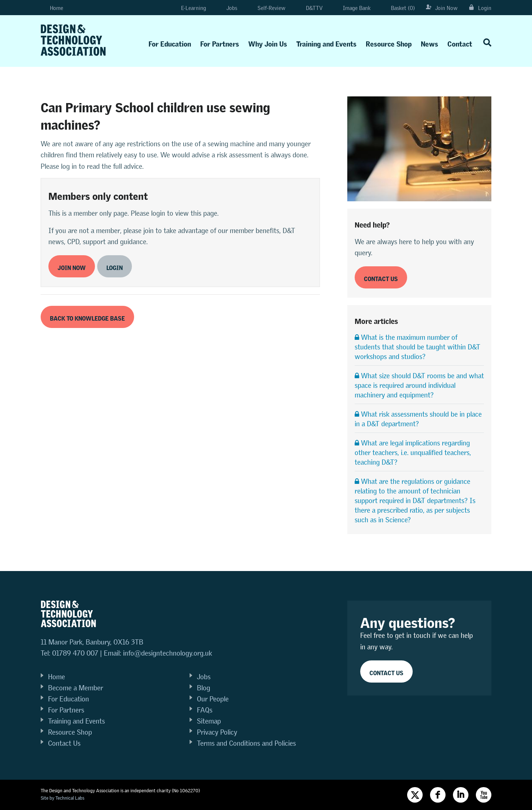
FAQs (205, 710)
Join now (72, 266)
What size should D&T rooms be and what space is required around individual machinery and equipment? (419, 385)
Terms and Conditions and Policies (246, 743)
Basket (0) (398, 8)
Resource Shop (389, 42)
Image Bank (352, 8)
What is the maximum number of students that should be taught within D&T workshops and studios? (417, 347)
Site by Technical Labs (62, 798)
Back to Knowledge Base (87, 317)
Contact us (381, 278)
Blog (204, 688)
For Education (170, 42)
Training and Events (326, 42)
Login (480, 8)
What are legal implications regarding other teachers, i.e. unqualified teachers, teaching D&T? (413, 453)
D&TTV (310, 8)
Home (52, 8)
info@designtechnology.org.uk (168, 653)
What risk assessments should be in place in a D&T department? (418, 419)
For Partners (220, 42)
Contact (460, 42)
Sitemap (209, 721)
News (429, 42)
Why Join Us (268, 42)
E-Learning (187, 8)
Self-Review (267, 8)
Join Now (442, 8)
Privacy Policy (217, 732)
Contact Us (64, 743)
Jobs (227, 8)
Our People (213, 699)
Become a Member (76, 688)
